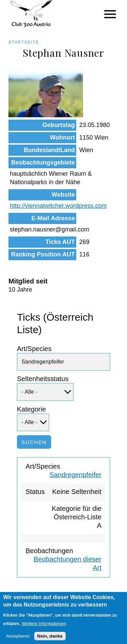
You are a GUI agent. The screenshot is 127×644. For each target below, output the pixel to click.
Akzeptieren (18, 640)
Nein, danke (50, 640)
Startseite (24, 42)
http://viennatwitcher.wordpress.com (58, 206)
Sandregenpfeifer (75, 475)
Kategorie (31, 409)
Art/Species (34, 349)
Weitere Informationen (44, 627)
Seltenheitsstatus (43, 379)
